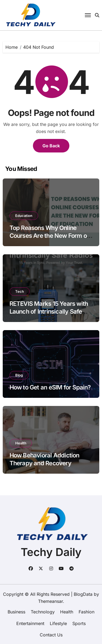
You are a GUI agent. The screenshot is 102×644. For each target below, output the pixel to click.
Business (16, 612)
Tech (20, 291)
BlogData (83, 594)
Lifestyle (58, 623)
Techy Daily (51, 552)
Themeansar (50, 601)
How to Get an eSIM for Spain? (50, 387)
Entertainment (30, 623)
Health (21, 443)
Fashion (86, 612)
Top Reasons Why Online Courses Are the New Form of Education (49, 235)
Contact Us (51, 635)
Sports (79, 623)
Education (24, 216)
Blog (19, 375)
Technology (43, 612)
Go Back (51, 146)
